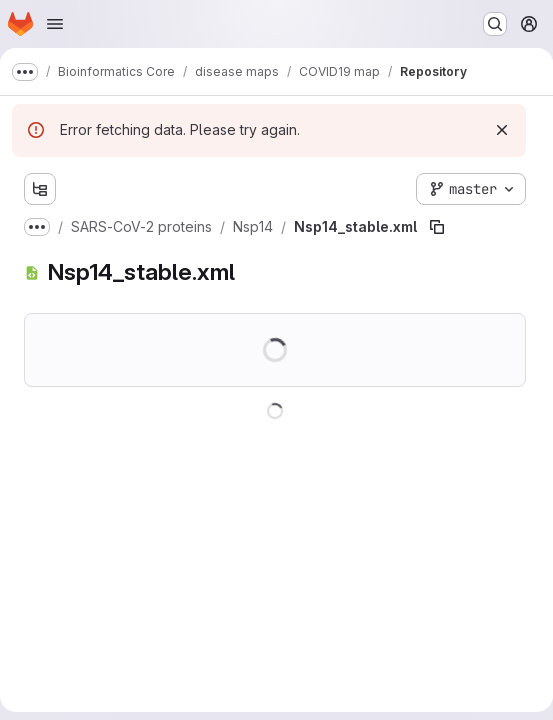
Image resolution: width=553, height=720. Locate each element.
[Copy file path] (437, 227)
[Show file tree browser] (40, 189)
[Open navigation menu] (55, 24)
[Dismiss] (502, 130)
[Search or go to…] (495, 24)
